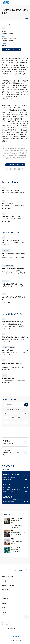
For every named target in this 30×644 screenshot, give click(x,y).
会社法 (19, 418)
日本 (4, 28)
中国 (19, 413)
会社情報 (4, 603)
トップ (3, 570)
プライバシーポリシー (6, 623)
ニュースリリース (6, 612)
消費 (6, 413)
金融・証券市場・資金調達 (8, 347)
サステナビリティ (6, 599)
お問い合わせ (4, 621)
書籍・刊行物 (5, 590)
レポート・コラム (12, 570)
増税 (25, 413)
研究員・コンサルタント (8, 585)
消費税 (12, 418)
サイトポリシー (5, 625)
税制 (4, 319)
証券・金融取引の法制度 (8, 266)
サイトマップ (4, 626)
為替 (6, 418)
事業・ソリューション (7, 576)
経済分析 (21, 570)
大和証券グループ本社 (7, 630)
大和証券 (4, 632)
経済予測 (4, 375)
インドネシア (16, 422)
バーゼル (24, 422)
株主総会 (7, 422)
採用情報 (4, 608)
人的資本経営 (5, 281)
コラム (4, 294)
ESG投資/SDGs (6, 250)
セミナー (4, 594)
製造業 (12, 413)
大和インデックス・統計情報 (8, 628)
